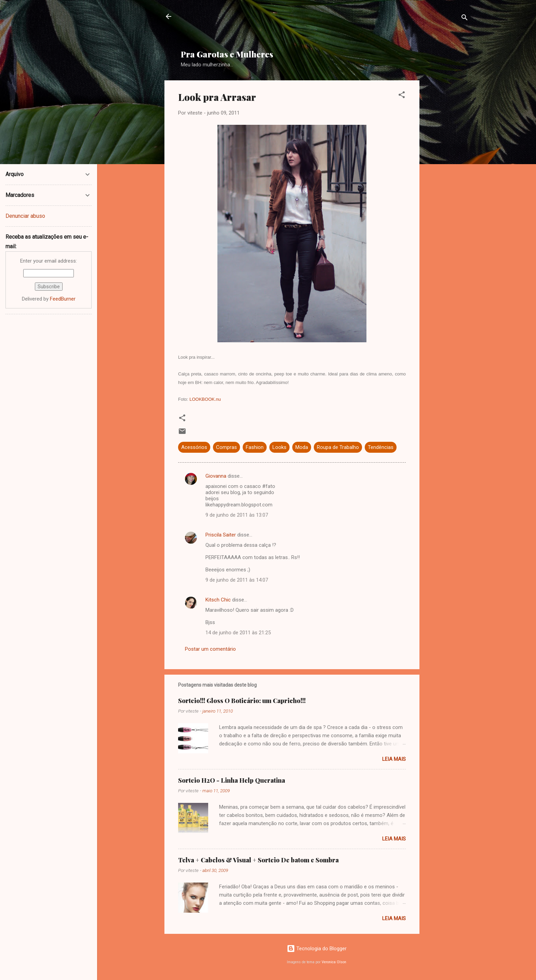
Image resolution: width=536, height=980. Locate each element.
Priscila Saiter (221, 535)
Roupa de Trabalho (338, 447)
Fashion (255, 447)
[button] (402, 96)
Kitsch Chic (218, 600)
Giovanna (216, 476)
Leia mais (394, 759)
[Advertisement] (347, 28)
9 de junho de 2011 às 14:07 (237, 580)
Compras (226, 447)
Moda (302, 447)
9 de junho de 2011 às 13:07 (237, 515)
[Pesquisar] (465, 19)
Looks (279, 447)
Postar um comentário (210, 649)
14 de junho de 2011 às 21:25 (238, 633)
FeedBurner (63, 299)
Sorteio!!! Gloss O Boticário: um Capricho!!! (242, 701)
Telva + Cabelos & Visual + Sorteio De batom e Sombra (258, 860)
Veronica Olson (334, 962)
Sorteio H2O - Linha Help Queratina (232, 780)
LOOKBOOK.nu (205, 399)
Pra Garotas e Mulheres (227, 54)
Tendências (381, 447)
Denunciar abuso (25, 216)
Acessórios (194, 447)
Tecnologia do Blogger (317, 949)
